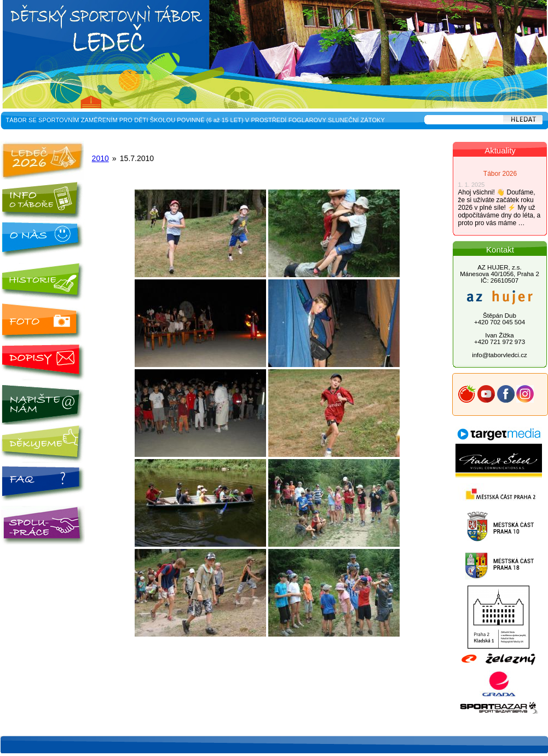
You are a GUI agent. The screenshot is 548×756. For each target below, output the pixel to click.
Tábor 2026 (500, 174)
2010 (100, 158)
